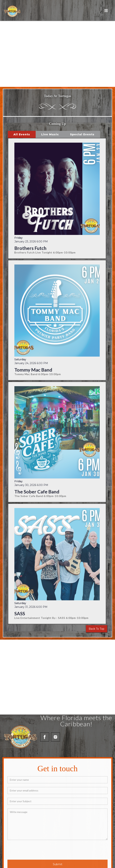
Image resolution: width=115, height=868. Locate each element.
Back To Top (97, 629)
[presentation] (39, 848)
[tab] (22, 134)
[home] (12, 11)
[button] (106, 11)
